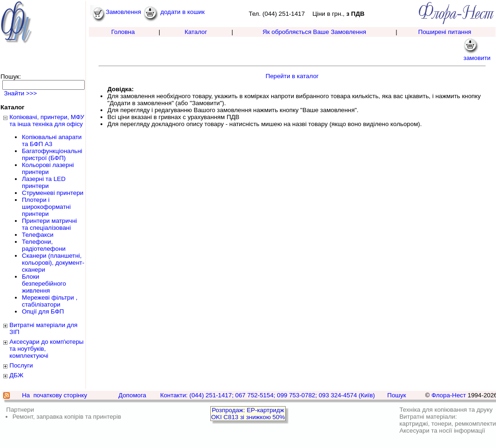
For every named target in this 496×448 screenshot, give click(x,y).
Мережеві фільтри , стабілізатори (50, 301)
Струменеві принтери (53, 193)
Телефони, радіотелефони (44, 245)
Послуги (21, 365)
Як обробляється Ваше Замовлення (314, 32)
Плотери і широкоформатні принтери (46, 207)
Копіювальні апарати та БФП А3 (52, 140)
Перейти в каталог (292, 76)
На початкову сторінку (54, 395)
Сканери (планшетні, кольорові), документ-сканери (53, 263)
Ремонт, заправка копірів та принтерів (67, 417)
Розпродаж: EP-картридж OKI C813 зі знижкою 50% (248, 414)
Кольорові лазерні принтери (48, 168)
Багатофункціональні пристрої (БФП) (52, 154)
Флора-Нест (449, 395)
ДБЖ (16, 375)
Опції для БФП (43, 311)
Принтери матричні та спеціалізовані (49, 224)
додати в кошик (174, 12)
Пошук (396, 395)
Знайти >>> (20, 93)
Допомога (132, 395)
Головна (123, 32)
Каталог (196, 32)
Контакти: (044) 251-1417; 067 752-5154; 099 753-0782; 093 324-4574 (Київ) (268, 395)
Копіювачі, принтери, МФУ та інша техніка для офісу (47, 120)
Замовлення (116, 12)
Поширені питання (445, 32)
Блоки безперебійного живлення (44, 284)
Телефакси (38, 235)
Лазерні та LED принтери (44, 182)
